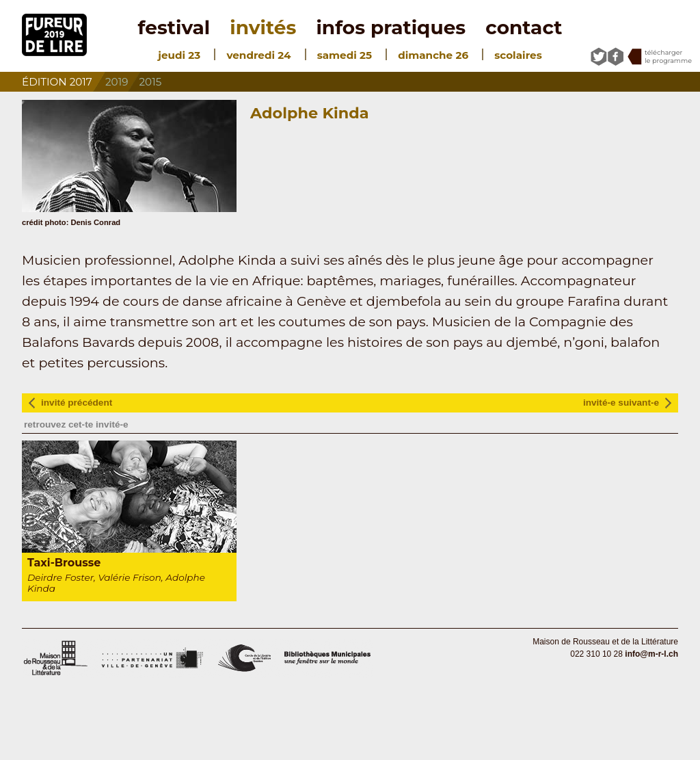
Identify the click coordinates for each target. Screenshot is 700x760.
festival (174, 27)
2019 (117, 82)
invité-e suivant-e (621, 403)
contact (524, 27)
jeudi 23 (179, 55)
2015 (151, 82)
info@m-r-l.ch (651, 654)
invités (263, 27)
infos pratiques (391, 27)
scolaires (518, 55)
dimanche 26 (433, 55)
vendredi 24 (258, 55)
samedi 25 (345, 55)
